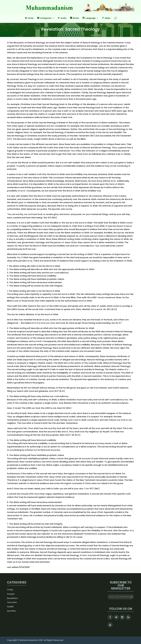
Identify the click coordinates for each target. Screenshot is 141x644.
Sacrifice (11, 611)
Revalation (12, 598)
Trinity (10, 590)
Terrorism (12, 602)
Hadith (10, 607)
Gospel (11, 594)
